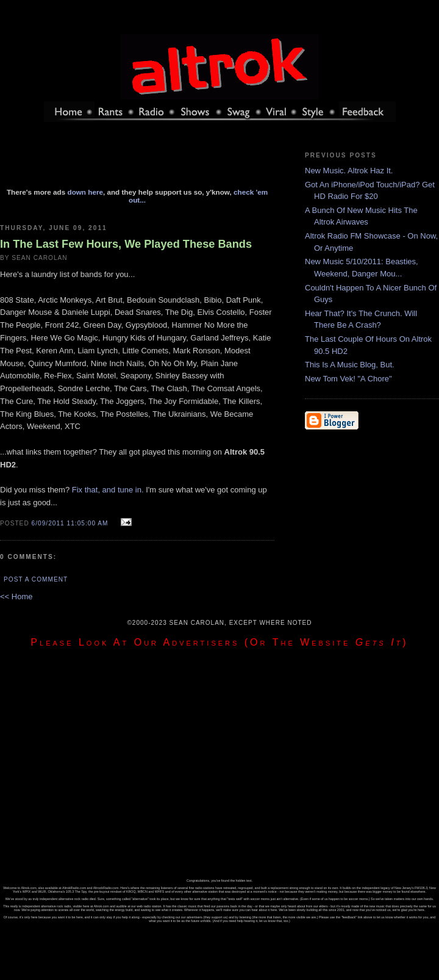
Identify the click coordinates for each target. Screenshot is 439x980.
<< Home (16, 596)
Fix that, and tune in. (108, 490)
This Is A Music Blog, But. (350, 365)
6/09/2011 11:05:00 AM (70, 523)
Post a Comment (36, 579)
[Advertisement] (137, 160)
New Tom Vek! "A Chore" (348, 379)
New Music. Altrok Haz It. (349, 171)
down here (85, 192)
